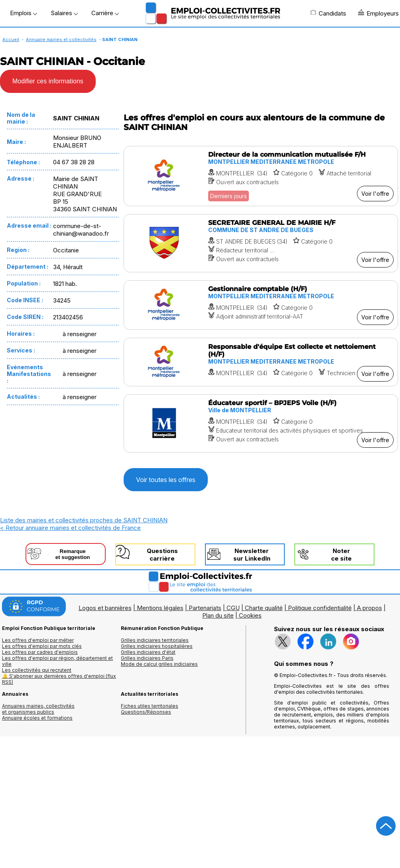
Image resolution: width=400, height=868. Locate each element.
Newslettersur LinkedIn (252, 555)
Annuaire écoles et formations (37, 718)
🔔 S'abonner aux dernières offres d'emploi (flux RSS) (59, 679)
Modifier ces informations (48, 81)
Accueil (11, 39)
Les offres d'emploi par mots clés (42, 646)
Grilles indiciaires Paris (147, 658)
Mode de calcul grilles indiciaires (159, 664)
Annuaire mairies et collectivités (61, 39)
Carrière (105, 13)
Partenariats (205, 608)
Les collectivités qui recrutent (37, 670)
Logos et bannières (105, 608)
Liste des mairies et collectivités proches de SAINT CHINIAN (84, 520)
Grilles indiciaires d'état (148, 652)
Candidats (328, 13)
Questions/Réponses (146, 712)
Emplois (24, 13)
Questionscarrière (162, 555)
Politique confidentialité (320, 608)
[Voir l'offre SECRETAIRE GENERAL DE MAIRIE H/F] (261, 243)
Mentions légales (160, 608)
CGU (233, 608)
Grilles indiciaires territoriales (155, 640)
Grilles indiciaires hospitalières (157, 646)
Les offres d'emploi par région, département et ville (57, 661)
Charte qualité (264, 608)
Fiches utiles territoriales (150, 706)
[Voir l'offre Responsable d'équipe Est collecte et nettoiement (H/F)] (261, 362)
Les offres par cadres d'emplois (40, 652)
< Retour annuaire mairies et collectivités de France (70, 528)
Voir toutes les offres (166, 480)
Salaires (64, 13)
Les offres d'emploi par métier (38, 640)
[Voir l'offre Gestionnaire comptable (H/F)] (261, 305)
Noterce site (341, 555)
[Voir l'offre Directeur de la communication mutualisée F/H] (261, 176)
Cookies (250, 615)
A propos (369, 608)
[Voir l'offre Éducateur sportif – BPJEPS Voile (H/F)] (261, 423)
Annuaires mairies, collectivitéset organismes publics (38, 709)
